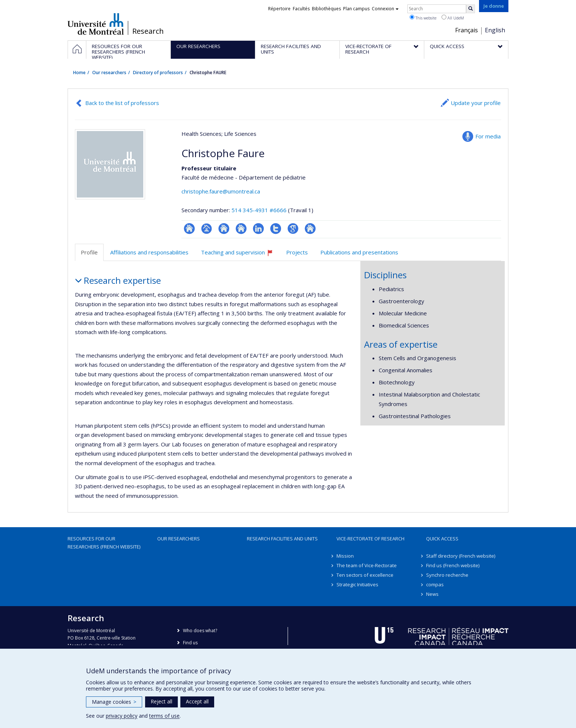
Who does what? (200, 631)
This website (423, 18)
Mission (345, 556)
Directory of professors (158, 73)
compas (435, 584)
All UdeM (453, 18)
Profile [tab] (89, 252)
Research (148, 31)
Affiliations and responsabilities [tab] (149, 252)
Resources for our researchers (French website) (104, 543)
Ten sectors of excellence (365, 575)
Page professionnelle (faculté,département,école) (207, 229)
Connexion (385, 9)
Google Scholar (293, 229)
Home (79, 73)
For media (488, 136)
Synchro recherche (447, 575)
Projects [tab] (297, 252)
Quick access (442, 539)
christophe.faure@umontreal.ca (221, 191)
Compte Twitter (276, 229)
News (432, 594)
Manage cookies (114, 702)
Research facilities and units (282, 539)
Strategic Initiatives (357, 584)
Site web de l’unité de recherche (224, 229)
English (495, 30)
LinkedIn (258, 229)
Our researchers (109, 73)
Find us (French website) (453, 565)
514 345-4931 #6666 (259, 210)
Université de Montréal (96, 24)
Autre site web (310, 229)
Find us (190, 643)
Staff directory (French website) (461, 556)
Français (467, 30)
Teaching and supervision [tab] (240, 255)
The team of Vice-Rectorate (367, 565)
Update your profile (476, 103)
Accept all (197, 701)
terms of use (164, 716)
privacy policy (122, 716)
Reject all (161, 701)
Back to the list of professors (122, 103)
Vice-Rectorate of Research (370, 539)
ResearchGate (189, 229)
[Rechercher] (471, 9)
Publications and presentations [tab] (359, 252)
